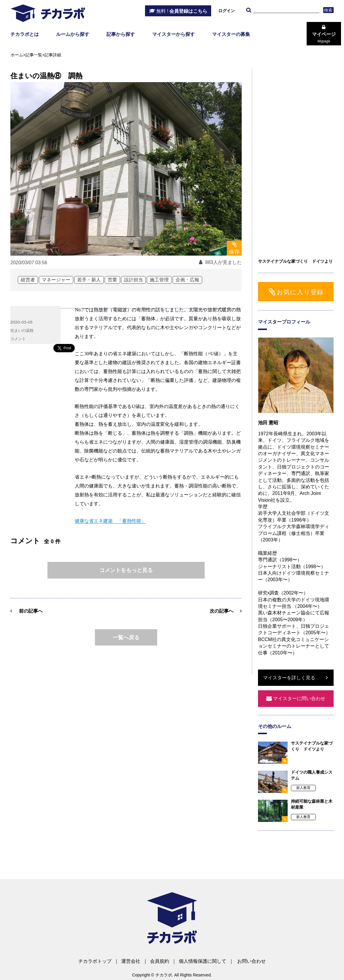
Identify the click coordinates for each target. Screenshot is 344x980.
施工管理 (159, 280)
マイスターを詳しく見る (289, 678)
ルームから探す (73, 34)
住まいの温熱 (22, 330)
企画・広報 (187, 280)
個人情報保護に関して (203, 961)
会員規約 (160, 961)
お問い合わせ (251, 961)
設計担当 (133, 280)
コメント (18, 339)
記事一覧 (34, 55)
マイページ (324, 38)
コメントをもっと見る (126, 570)
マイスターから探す (173, 34)
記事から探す (121, 34)
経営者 (28, 280)
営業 (112, 280)
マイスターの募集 (231, 34)
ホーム (17, 55)
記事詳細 (53, 55)
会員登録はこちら (182, 11)
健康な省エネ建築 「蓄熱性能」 (110, 521)
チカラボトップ (95, 961)
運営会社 (131, 961)
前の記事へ (31, 611)
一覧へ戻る (126, 638)
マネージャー (56, 280)
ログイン (227, 11)
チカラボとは (25, 34)
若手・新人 (89, 280)
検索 (328, 10)
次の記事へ (222, 611)
